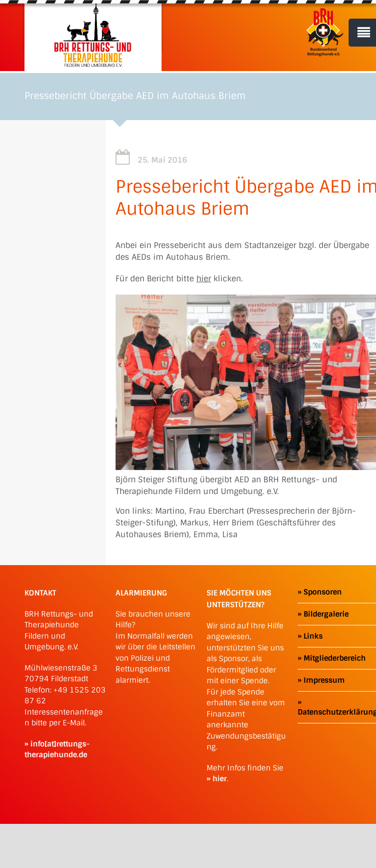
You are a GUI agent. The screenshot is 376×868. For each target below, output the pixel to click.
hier (204, 279)
